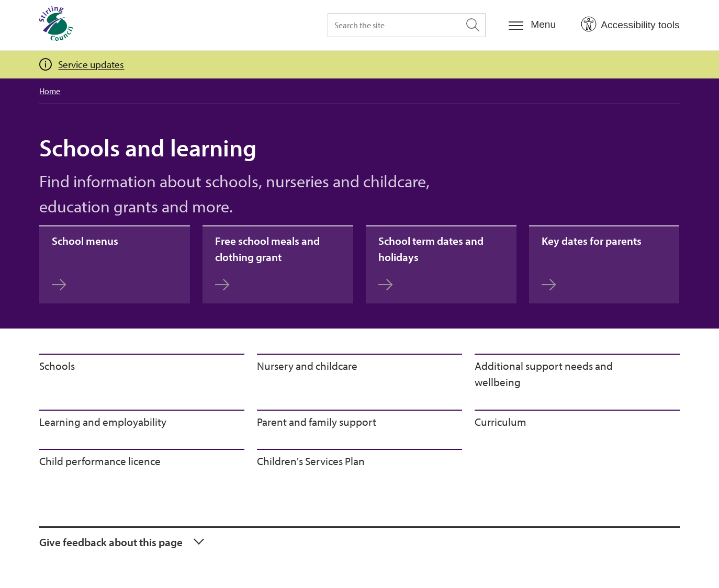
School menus (85, 262)
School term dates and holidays (431, 262)
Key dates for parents (592, 262)
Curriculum (501, 422)
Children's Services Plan (311, 461)
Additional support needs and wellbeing (544, 374)
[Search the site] (407, 25)
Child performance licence (100, 461)
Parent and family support (317, 422)
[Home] (56, 25)
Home (50, 91)
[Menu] (532, 25)
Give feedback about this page (111, 542)
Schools (57, 366)
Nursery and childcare (307, 366)
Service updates (91, 64)
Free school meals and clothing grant (267, 262)
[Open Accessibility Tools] (630, 25)
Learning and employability (103, 422)
